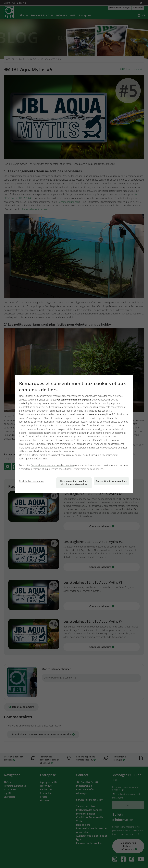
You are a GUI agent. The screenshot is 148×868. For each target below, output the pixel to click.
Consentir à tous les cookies (111, 481)
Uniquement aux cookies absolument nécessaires (74, 483)
